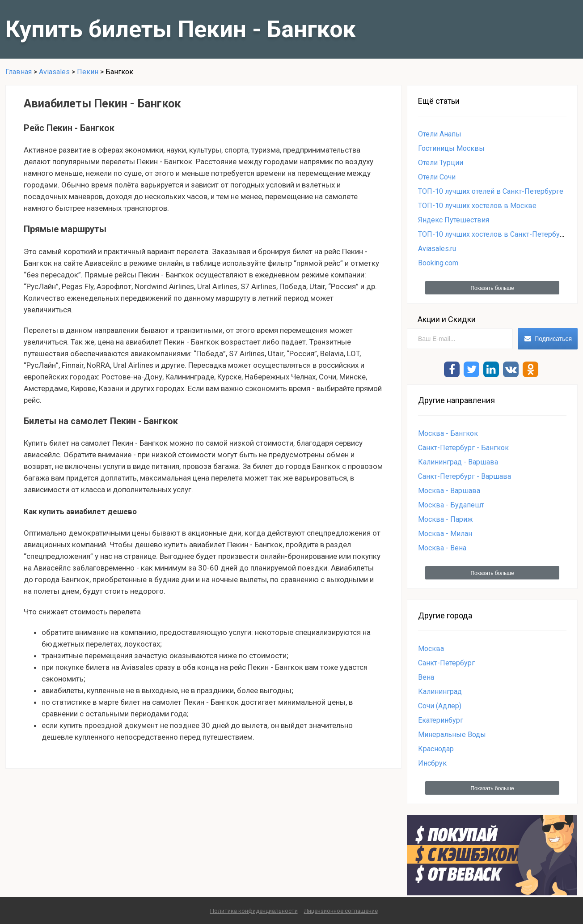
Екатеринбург (441, 720)
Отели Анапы (440, 134)
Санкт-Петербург (446, 663)
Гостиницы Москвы (451, 148)
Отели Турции (441, 163)
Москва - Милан (445, 534)
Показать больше (492, 288)
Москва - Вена (442, 548)
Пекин (88, 72)
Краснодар (436, 749)
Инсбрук (432, 763)
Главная (19, 72)
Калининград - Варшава (458, 462)
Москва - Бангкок (448, 433)
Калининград (440, 692)
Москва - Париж (446, 519)
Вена (426, 677)
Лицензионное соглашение (341, 911)
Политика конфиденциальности (254, 911)
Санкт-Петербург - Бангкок (463, 448)
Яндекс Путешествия (454, 220)
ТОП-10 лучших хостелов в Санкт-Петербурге (494, 234)
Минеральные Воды (452, 735)
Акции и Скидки (447, 319)
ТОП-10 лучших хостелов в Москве (477, 206)
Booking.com (438, 263)
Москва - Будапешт (451, 505)
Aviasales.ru (437, 249)
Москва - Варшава (449, 491)
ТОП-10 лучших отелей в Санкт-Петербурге (491, 191)
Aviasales (54, 72)
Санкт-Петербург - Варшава (465, 476)
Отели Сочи (437, 177)
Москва (431, 649)
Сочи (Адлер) (440, 706)
